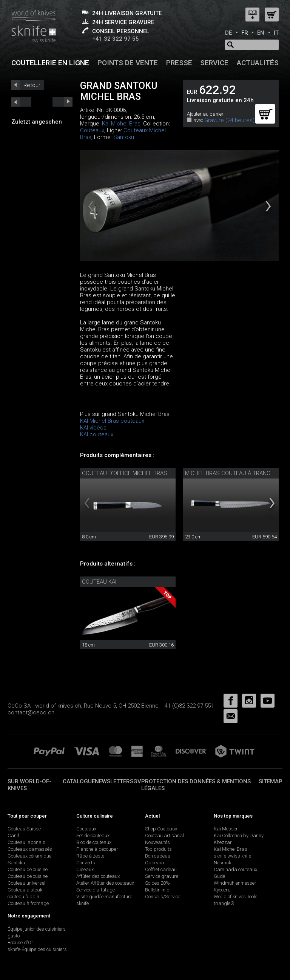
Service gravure (162, 876)
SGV (136, 781)
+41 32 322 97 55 (116, 39)
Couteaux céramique (29, 856)
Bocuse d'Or (20, 943)
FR (245, 33)
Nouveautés (157, 842)
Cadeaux (155, 863)
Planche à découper (97, 849)
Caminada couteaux (235, 869)
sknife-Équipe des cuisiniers (37, 949)
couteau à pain (23, 897)
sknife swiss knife (232, 856)
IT (276, 33)
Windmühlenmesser (235, 883)
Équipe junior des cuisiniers (37, 929)
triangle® (224, 903)
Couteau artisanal (164, 836)
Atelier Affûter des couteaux (105, 883)
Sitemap (271, 781)
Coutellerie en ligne (50, 63)
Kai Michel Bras (121, 124)
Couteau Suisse (24, 829)
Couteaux (92, 130)
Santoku (124, 137)
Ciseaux (85, 869)
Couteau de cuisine (28, 869)
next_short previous (21, 102)
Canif (13, 836)
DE (228, 33)
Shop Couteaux (161, 829)
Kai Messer (226, 829)
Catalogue (79, 781)
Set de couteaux (93, 836)
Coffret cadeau (161, 869)
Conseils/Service (163, 897)
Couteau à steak (25, 890)
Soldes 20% (157, 883)
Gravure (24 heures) (229, 120)
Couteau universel (26, 883)
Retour (32, 85)
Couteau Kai (99, 582)
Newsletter (112, 781)
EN (261, 33)
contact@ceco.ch (31, 712)
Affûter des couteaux (98, 876)
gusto (14, 936)
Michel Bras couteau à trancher (233, 473)
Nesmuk (222, 863)
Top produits (158, 849)
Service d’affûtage (96, 890)
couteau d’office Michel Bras (125, 473)
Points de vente (128, 63)
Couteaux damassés (30, 849)
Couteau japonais (26, 842)
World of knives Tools (236, 897)
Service (214, 63)
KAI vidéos (93, 428)
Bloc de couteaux (94, 842)
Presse (179, 63)
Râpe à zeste (90, 856)
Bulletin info (157, 890)
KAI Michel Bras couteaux (112, 421)
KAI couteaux (97, 434)
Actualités (258, 63)
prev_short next (62, 102)
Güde (219, 876)
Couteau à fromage (28, 903)
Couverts (86, 863)
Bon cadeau (158, 856)
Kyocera (222, 890)
